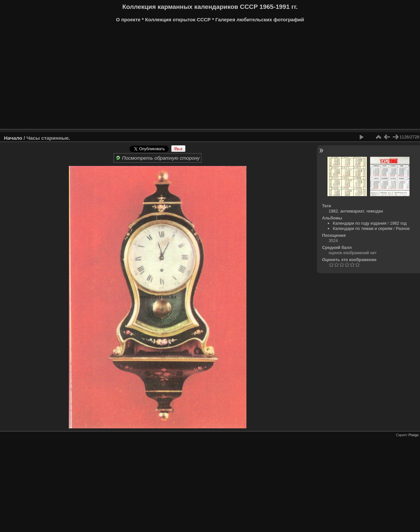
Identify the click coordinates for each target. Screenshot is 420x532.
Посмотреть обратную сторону (158, 158)
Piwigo (414, 435)
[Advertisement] (202, 78)
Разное (403, 228)
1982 (333, 211)
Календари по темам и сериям (363, 228)
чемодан (375, 211)
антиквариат (352, 211)
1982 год (398, 223)
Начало (13, 138)
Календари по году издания (359, 223)
